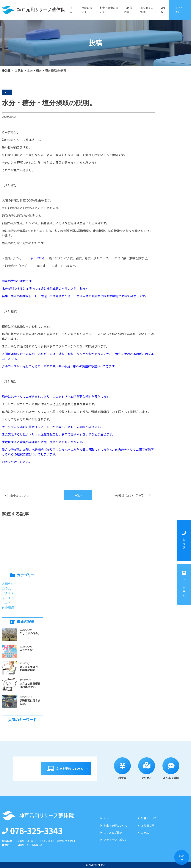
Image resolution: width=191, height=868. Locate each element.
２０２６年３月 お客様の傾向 (30, 668)
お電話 (184, 540)
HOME (6, 70)
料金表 (126, 768)
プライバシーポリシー (117, 840)
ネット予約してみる (66, 769)
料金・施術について (109, 10)
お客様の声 (128, 10)
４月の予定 (26, 650)
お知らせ (8, 583)
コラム (163, 10)
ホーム (73, 10)
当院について (87, 10)
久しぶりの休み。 (30, 633)
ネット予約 (179, 10)
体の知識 (8, 607)
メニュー (8, 603)
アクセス (8, 593)
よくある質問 (175, 768)
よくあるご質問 (147, 10)
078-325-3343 (32, 830)
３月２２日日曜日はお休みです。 (30, 685)
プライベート (11, 598)
